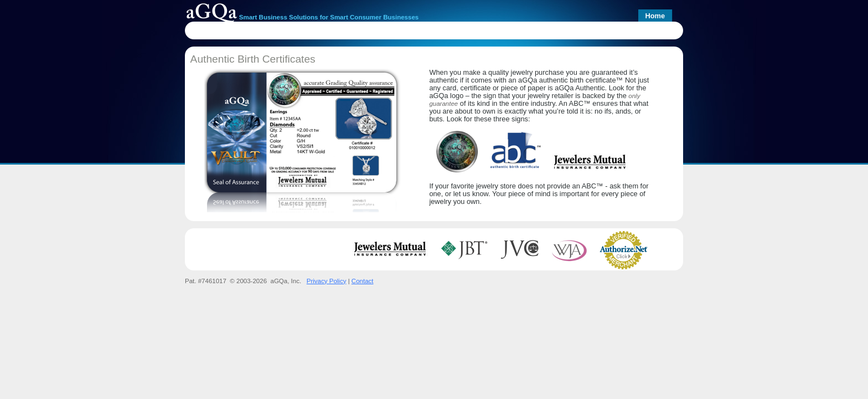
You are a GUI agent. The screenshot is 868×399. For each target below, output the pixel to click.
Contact (363, 281)
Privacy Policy (327, 281)
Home (655, 16)
